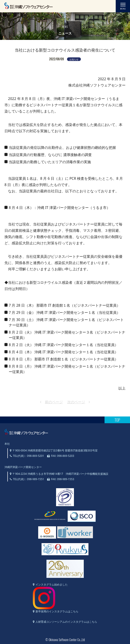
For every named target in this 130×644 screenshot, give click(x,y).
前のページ (54, 402)
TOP (117, 420)
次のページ (76, 402)
